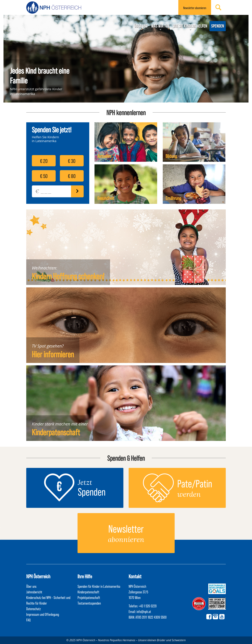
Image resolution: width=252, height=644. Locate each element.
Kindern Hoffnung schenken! (68, 276)
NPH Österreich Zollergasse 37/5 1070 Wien (138, 592)
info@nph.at (144, 611)
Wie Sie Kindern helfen (190, 26)
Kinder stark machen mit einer (60, 424)
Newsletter (195, 8)
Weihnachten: (44, 268)
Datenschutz (34, 609)
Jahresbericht (34, 592)
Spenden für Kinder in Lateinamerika (99, 586)
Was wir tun (160, 26)
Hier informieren (53, 354)
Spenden (218, 26)
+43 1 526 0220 (148, 606)
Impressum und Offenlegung (43, 614)
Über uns (141, 26)
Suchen (218, 7)
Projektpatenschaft (89, 597)
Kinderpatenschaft (56, 432)
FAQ (28, 620)
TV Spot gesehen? (48, 346)
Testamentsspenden (89, 603)
